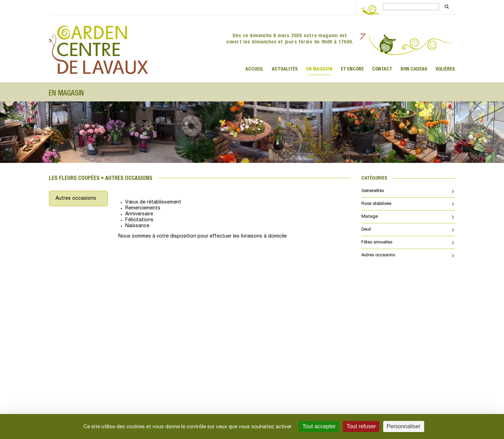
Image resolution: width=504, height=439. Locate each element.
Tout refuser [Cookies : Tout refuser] (361, 426)
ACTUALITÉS (285, 69)
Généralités (373, 191)
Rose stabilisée (376, 204)
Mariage (369, 217)
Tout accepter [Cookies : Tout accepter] (319, 426)
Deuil (366, 230)
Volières (445, 69)
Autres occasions (76, 198)
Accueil (254, 69)
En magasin (319, 69)
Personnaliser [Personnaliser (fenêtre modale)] (404, 426)
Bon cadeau (414, 69)
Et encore (352, 69)
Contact (382, 69)
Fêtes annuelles (377, 242)
